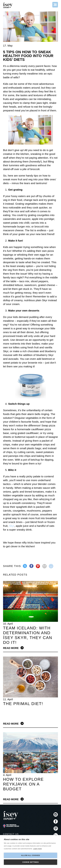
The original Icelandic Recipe (11, 826)
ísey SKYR (8, 5)
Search (48, 5)
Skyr (12, 526)
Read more (11, 648)
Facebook (56, 821)
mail (45, 566)
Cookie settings (30, 862)
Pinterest (56, 828)
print (51, 566)
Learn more (37, 849)
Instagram (56, 814)
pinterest (38, 566)
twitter (25, 566)
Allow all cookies (30, 855)
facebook (32, 566)
